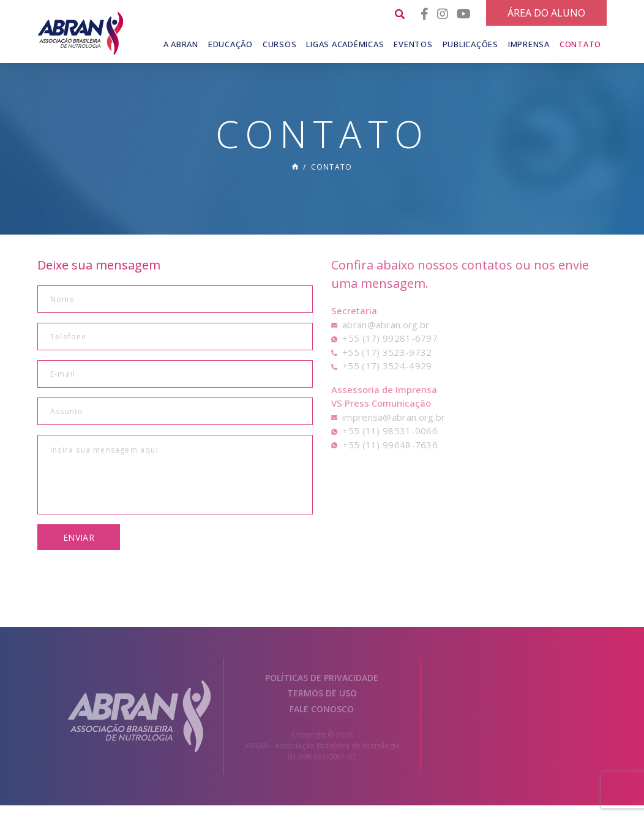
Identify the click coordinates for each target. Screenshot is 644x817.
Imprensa (529, 44)
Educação (230, 44)
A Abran (181, 44)
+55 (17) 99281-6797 (390, 350)
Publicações (470, 44)
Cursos (280, 44)
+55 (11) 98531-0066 (390, 443)
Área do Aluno (546, 13)
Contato (580, 44)
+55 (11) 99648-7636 (390, 457)
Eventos (413, 44)
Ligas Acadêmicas (345, 44)
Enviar (79, 550)
